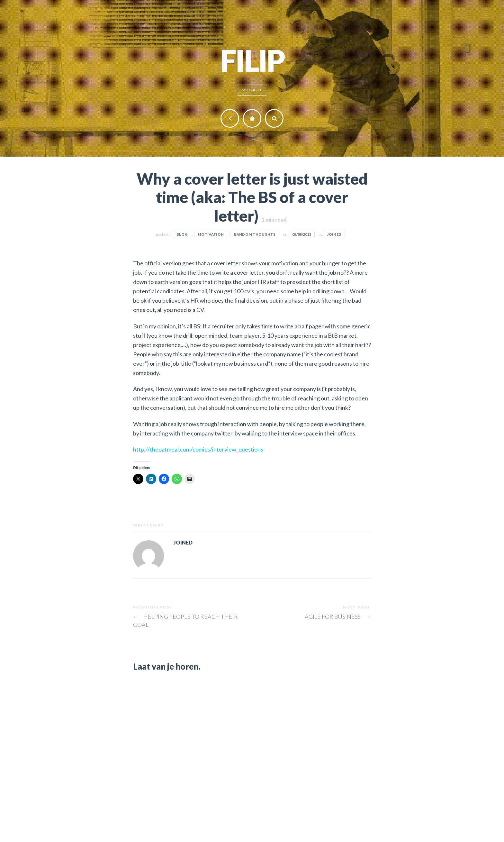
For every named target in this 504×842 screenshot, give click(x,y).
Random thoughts (255, 234)
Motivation (211, 234)
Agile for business (338, 617)
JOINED (334, 234)
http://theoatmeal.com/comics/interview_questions (198, 449)
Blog (182, 234)
